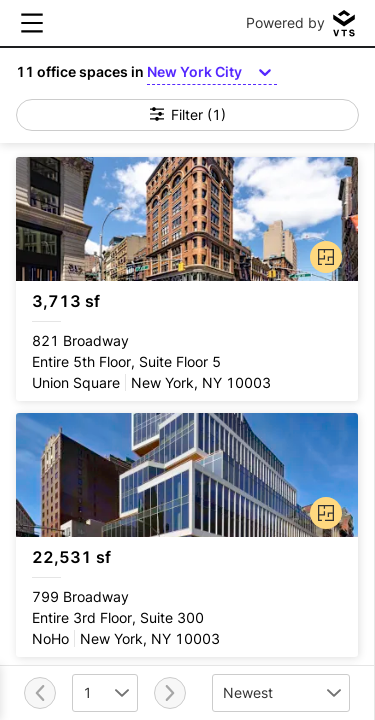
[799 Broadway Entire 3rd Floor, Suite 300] (187, 535)
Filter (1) (188, 114)
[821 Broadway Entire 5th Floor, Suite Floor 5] (187, 279)
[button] (322, 253)
